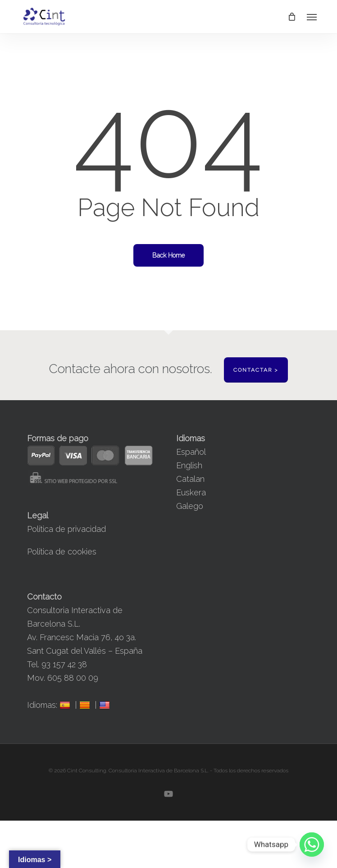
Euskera (191, 492)
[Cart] (291, 17)
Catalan (190, 479)
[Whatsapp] (312, 845)
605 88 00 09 (73, 678)
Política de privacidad (66, 529)
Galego (190, 506)
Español (191, 452)
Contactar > (256, 370)
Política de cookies (62, 552)
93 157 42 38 (64, 664)
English (189, 465)
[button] (312, 17)
